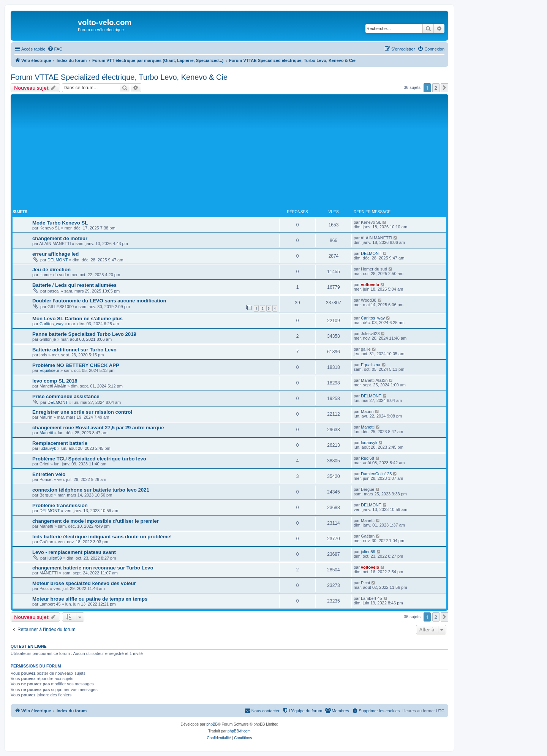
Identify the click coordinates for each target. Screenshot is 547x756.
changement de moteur (60, 238)
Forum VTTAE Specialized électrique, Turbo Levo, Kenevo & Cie (119, 77)
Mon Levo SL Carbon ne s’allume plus (77, 319)
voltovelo (370, 285)
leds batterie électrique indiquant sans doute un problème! (102, 537)
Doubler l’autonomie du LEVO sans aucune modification (99, 301)
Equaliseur (49, 370)
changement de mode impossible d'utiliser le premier (96, 521)
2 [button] (436, 88)
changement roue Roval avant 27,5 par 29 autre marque (98, 428)
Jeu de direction (51, 270)
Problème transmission (60, 505)
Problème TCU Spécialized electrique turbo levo (89, 459)
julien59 (55, 558)
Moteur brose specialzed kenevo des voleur (84, 583)
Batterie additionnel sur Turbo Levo (74, 350)
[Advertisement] (229, 153)
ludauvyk (48, 448)
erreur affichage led (55, 254)
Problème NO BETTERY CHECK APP (76, 365)
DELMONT (58, 260)
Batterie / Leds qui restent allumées (74, 285)
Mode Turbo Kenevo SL (60, 223)
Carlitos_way (51, 324)
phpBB (212, 724)
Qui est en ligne (29, 646)
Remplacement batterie (60, 443)
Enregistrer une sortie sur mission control (82, 412)
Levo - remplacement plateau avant (74, 552)
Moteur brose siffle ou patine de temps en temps (90, 599)
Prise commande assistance (66, 396)
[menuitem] (55, 49)
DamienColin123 (376, 474)
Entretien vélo (49, 474)
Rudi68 (368, 458)
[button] (444, 88)
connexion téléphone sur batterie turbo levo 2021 (91, 490)
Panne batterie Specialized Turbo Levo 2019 (84, 334)
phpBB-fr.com (239, 731)
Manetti (46, 433)
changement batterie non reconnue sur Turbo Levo (93, 568)
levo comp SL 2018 (55, 381)
